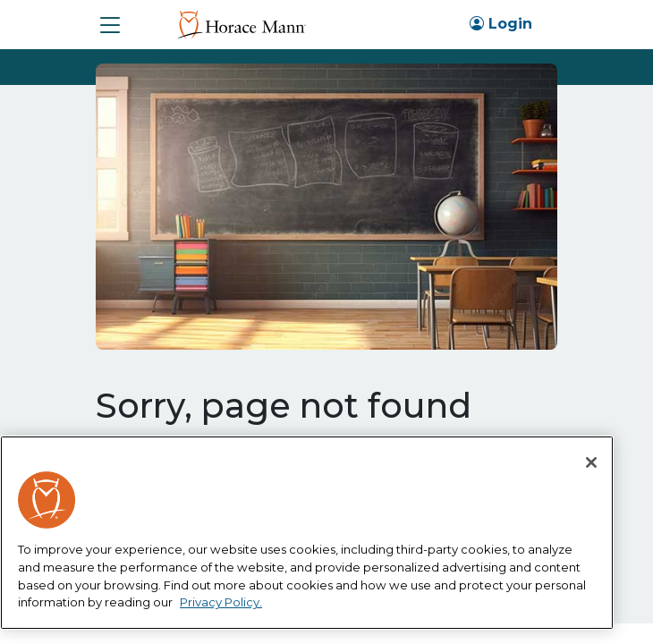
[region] (307, 533)
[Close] (591, 462)
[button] (110, 25)
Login (501, 24)
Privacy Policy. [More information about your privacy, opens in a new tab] (221, 602)
